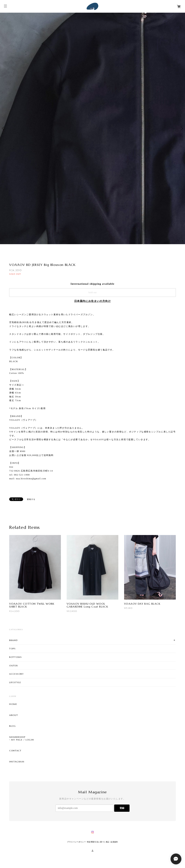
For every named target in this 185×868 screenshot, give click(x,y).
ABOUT (14, 715)
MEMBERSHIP (17, 737)
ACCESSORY (16, 674)
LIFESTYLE (15, 682)
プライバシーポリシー (76, 842)
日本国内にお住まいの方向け (93, 301)
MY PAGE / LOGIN (22, 740)
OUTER (13, 666)
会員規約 (114, 842)
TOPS (12, 649)
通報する (31, 499)
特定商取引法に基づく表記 (98, 842)
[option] (92, 128)
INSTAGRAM (17, 762)
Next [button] (181, 128)
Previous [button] (4, 128)
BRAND (13, 640)
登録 (122, 808)
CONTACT (15, 751)
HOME (13, 704)
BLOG (13, 726)
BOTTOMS (15, 657)
